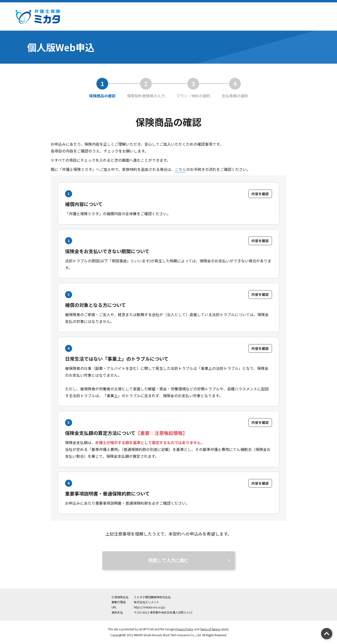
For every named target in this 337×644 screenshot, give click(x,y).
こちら (181, 169)
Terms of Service (210, 630)
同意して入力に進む (168, 561)
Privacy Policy (184, 630)
